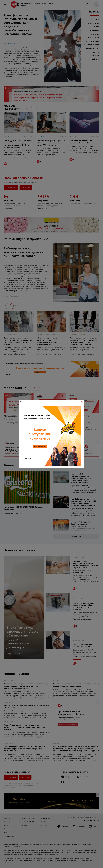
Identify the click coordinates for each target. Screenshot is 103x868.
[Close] (82, 402)
